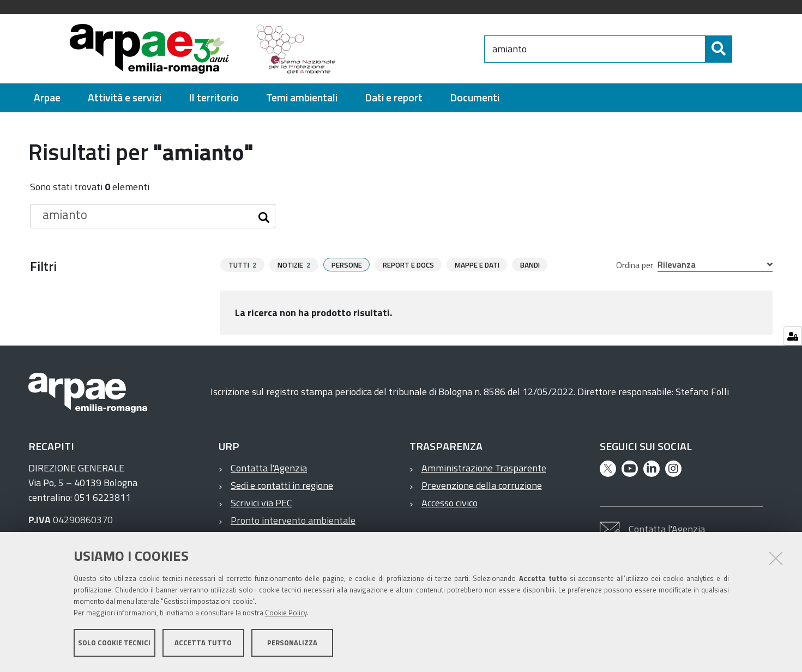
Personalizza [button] (292, 644)
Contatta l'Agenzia (269, 468)
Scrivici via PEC (261, 503)
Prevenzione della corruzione (482, 485)
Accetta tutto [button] (203, 644)
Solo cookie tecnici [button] (114, 644)
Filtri (43, 266)
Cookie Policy (286, 614)
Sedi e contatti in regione (282, 485)
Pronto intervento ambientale (293, 520)
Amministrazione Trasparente (484, 468)
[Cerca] (741, 49)
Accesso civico (450, 503)
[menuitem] (47, 98)
